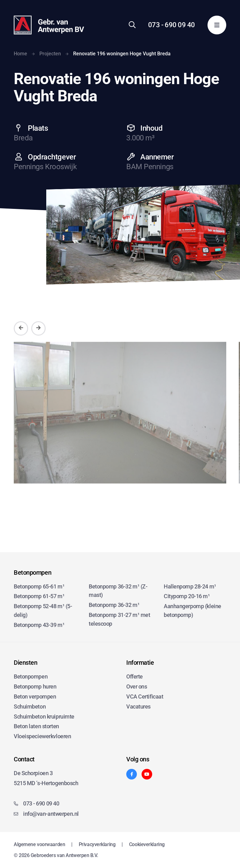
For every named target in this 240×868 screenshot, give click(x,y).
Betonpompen (31, 676)
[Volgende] (38, 337)
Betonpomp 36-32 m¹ (114, 605)
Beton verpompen (35, 696)
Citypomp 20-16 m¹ (187, 596)
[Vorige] (21, 337)
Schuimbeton (30, 707)
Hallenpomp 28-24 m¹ (190, 586)
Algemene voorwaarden (39, 844)
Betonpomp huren (35, 686)
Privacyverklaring (97, 844)
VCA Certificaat (145, 696)
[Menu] (217, 25)
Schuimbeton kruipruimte (44, 717)
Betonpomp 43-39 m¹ (39, 625)
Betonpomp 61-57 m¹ (39, 596)
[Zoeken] (132, 25)
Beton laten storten (36, 726)
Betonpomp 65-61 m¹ (39, 586)
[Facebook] (132, 774)
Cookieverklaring (147, 844)
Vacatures (138, 707)
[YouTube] (147, 774)
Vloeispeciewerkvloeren (42, 736)
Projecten (50, 54)
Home (20, 54)
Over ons (137, 686)
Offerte (135, 676)
